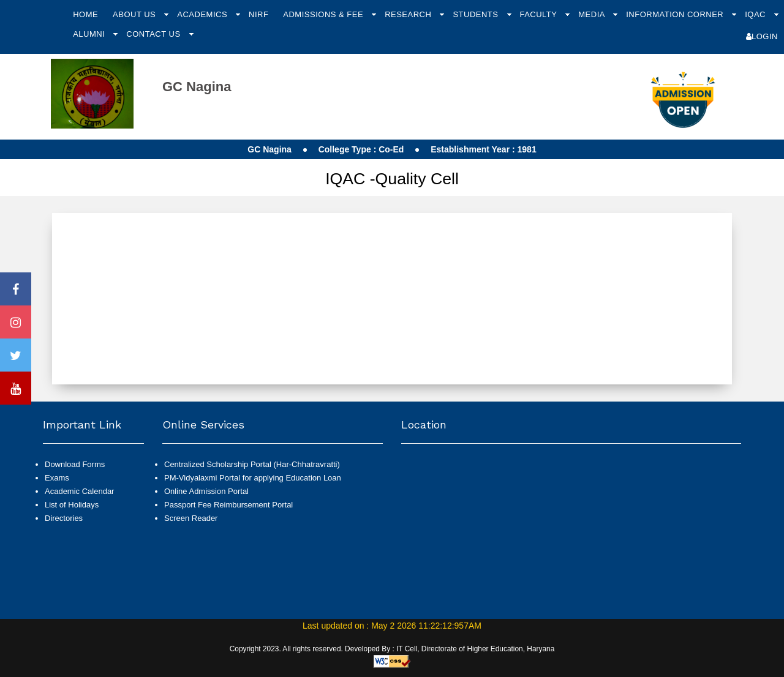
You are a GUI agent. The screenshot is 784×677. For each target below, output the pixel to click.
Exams (57, 478)
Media (593, 14)
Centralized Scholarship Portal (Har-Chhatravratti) (252, 464)
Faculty (539, 14)
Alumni (90, 34)
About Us (135, 14)
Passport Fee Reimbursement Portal (228, 505)
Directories (64, 518)
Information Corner (676, 14)
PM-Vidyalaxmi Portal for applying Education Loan (253, 478)
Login (762, 36)
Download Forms (75, 464)
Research (409, 14)
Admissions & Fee (324, 14)
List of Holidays (72, 505)
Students (477, 14)
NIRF (258, 14)
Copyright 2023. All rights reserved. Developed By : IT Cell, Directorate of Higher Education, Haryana (392, 649)
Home (85, 14)
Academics (203, 14)
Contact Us (154, 34)
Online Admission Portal (206, 491)
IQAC (756, 14)
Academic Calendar (79, 491)
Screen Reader (191, 518)
